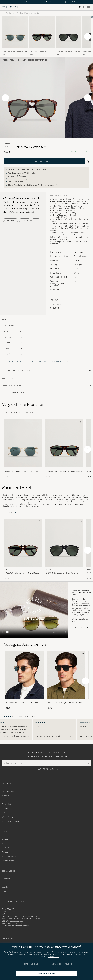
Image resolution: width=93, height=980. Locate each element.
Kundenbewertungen (10, 856)
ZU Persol (10, 512)
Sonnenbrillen (20, 60)
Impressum (6, 808)
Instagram (6, 878)
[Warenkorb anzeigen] (84, 7)
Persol (7, 143)
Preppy (36, 220)
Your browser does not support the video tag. (34, 610)
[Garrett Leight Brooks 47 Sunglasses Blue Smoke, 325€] (15, 36)
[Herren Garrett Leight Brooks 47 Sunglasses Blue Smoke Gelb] (15, 32)
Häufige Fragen (8, 848)
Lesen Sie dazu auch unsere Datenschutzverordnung (47, 769)
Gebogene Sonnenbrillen (38, 60)
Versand (5, 839)
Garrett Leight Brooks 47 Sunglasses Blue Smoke (15, 51)
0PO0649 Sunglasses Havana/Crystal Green (22, 573)
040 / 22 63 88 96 (15, 923)
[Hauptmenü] (89, 7)
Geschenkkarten (8, 861)
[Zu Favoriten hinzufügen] (39, 422)
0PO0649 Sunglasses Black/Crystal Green (62, 573)
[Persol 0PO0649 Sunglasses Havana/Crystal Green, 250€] (42, 36)
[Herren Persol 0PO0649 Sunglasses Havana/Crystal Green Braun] (42, 32)
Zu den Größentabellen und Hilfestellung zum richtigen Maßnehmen (35, 361)
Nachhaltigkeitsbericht (11, 821)
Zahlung (5, 852)
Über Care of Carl (9, 791)
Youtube (5, 887)
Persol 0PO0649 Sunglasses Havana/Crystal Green (38, 51)
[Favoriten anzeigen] (80, 7)
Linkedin (5, 891)
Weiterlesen (53, 957)
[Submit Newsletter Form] (88, 763)
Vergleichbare (22, 404)
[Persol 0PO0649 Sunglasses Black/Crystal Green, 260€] (69, 36)
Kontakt (5, 843)
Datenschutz (7, 804)
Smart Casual (10, 220)
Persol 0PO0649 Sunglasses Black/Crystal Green (68, 51)
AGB (4, 813)
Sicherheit (6, 795)
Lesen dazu (80, 627)
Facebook (6, 883)
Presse (4, 800)
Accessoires (8, 60)
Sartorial (25, 220)
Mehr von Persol (16, 487)
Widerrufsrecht (8, 817)
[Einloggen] (76, 7)
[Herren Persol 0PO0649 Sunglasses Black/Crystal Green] (69, 32)
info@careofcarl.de (22, 926)
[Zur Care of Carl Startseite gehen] (11, 7)
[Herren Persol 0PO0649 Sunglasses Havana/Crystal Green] (66, 675)
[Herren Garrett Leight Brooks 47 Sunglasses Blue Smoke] (25, 675)
